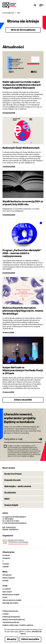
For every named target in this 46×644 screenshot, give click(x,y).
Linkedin (6, 567)
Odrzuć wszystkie (30, 639)
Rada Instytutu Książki (11, 594)
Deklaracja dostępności (11, 617)
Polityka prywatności (10, 611)
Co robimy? (7, 589)
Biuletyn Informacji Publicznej (14, 619)
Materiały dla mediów (10, 603)
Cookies (6, 614)
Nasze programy (9, 578)
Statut (5, 597)
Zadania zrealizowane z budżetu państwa (18, 625)
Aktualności (7, 575)
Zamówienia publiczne (11, 622)
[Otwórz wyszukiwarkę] (35, 5)
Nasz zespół (7, 592)
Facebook (6, 555)
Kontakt (5, 581)
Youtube (6, 564)
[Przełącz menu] (41, 5)
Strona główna (8, 13)
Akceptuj (11, 639)
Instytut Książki (9, 5)
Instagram (6, 558)
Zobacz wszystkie (23, 400)
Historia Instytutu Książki (12, 600)
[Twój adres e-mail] (20, 439)
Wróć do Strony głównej (23, 30)
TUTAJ (32, 456)
